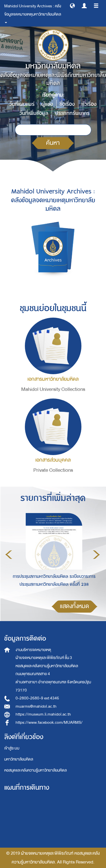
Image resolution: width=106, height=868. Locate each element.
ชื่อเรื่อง (67, 104)
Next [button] (96, 555)
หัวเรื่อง (89, 104)
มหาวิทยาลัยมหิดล (19, 759)
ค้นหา (53, 143)
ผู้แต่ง (47, 104)
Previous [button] (9, 555)
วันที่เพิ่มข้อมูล (34, 113)
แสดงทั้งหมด (74, 606)
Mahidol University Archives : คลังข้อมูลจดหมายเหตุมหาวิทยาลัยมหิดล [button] (33, 13)
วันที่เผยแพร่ (22, 104)
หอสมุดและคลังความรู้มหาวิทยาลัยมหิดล (35, 770)
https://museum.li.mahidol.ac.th (43, 714)
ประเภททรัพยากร (72, 113)
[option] (53, 554)
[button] (72, 5)
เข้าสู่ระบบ (12, 748)
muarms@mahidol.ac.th (36, 706)
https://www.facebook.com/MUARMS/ (49, 722)
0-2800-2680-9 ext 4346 (37, 698)
